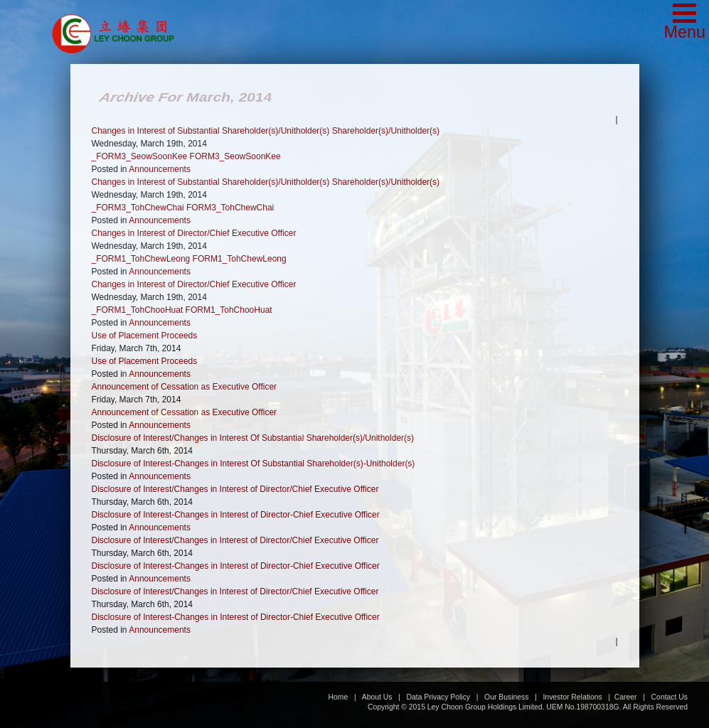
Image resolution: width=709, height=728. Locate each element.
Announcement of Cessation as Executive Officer (185, 387)
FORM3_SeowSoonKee (235, 156)
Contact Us (670, 697)
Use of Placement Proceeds (145, 336)
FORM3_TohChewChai (230, 208)
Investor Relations (572, 697)
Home (338, 697)
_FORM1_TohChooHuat (138, 310)
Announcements (160, 169)
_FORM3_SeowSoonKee (140, 156)
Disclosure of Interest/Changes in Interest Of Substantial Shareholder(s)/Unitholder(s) (253, 438)
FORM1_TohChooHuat (229, 310)
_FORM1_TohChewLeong (141, 259)
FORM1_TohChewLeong (240, 259)
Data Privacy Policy (439, 697)
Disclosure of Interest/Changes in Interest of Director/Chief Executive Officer (235, 489)
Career (626, 697)
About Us (377, 697)
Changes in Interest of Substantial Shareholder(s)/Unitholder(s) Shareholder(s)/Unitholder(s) (266, 131)
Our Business (506, 697)
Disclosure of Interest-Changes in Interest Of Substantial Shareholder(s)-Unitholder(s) (254, 464)
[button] (684, 23)
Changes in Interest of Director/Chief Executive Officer (194, 233)
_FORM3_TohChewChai (138, 208)
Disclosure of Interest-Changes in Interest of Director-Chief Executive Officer (236, 515)
